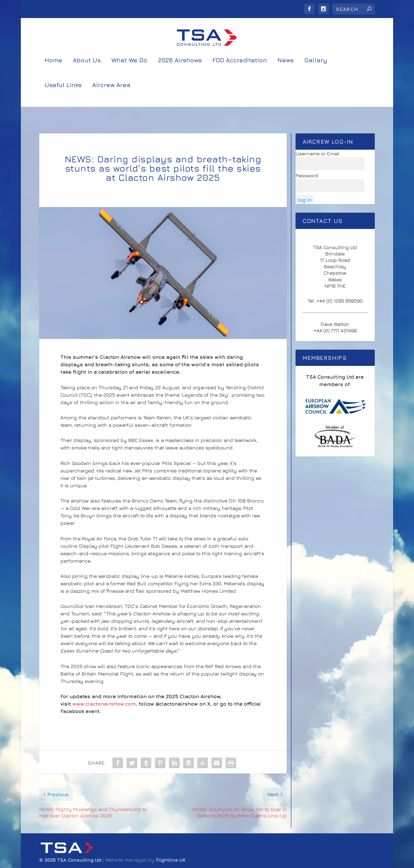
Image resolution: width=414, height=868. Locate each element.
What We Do (129, 73)
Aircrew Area (111, 98)
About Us (87, 73)
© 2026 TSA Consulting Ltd (71, 860)
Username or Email (317, 154)
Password (307, 176)
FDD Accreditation (240, 73)
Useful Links (63, 98)
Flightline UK (171, 860)
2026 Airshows (180, 73)
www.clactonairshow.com (104, 704)
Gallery (316, 73)
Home (53, 73)
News (286, 73)
